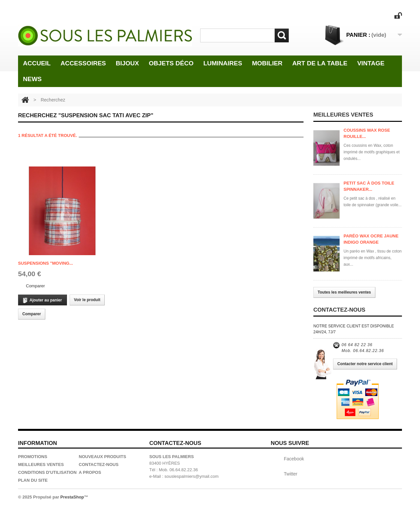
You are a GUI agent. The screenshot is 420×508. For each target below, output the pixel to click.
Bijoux (127, 63)
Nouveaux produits (102, 457)
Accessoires (83, 63)
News (32, 79)
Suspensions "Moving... (45, 263)
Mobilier (267, 63)
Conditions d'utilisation (47, 472)
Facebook (294, 459)
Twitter (291, 474)
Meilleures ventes (41, 464)
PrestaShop (72, 497)
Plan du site (33, 480)
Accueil (37, 63)
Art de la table (320, 63)
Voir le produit (87, 300)
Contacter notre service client (365, 364)
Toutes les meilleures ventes (344, 292)
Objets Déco (171, 63)
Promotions (33, 457)
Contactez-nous (99, 464)
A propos (90, 472)
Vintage (371, 63)
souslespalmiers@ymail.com (191, 476)
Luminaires (223, 63)
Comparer (35, 286)
